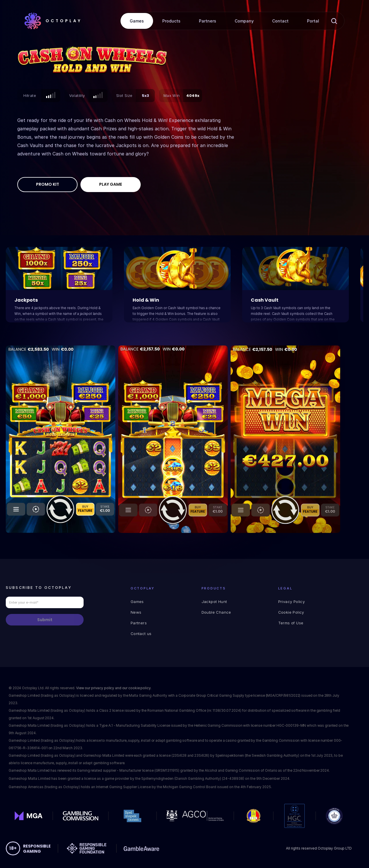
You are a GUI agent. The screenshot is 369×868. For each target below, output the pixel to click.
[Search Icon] (334, 21)
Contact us (141, 634)
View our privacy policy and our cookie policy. (114, 688)
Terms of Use (291, 623)
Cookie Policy (291, 612)
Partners (139, 623)
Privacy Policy (291, 602)
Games (137, 602)
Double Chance (216, 612)
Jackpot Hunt (214, 602)
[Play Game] (111, 185)
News (136, 612)
